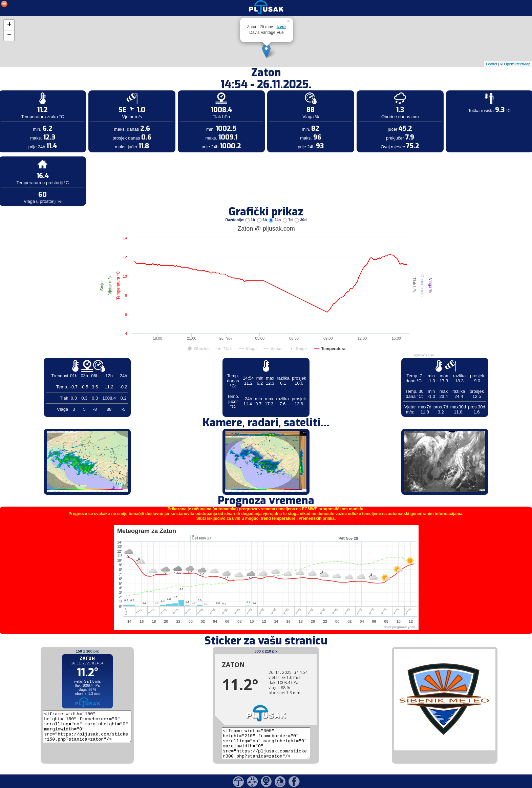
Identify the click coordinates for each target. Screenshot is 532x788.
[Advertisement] (52, 111)
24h (275, 220)
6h (262, 220)
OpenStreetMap (517, 64)
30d (301, 220)
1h (251, 220)
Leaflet (492, 64)
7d (288, 220)
